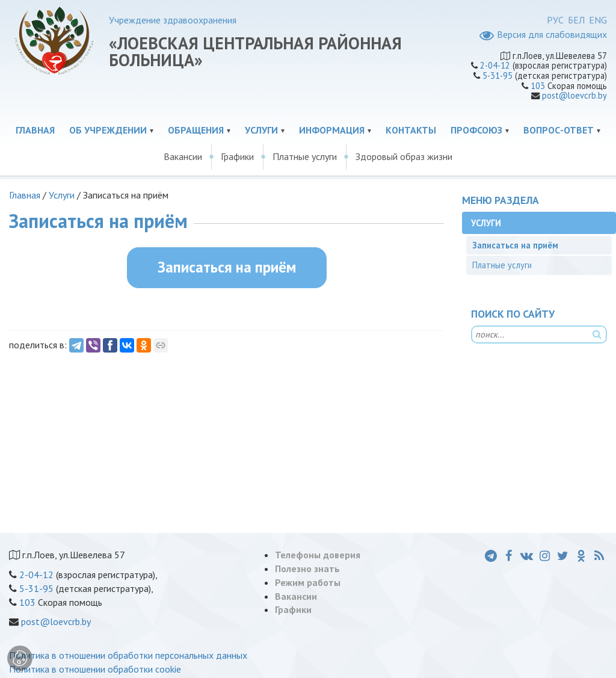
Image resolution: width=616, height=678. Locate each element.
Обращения (196, 130)
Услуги (261, 130)
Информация (332, 130)
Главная (35, 130)
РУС (555, 20)
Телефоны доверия (318, 555)
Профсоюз (476, 130)
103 (538, 86)
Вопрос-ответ (559, 130)
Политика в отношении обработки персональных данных (128, 655)
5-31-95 (497, 76)
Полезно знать (307, 569)
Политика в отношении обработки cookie (95, 669)
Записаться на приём (227, 267)
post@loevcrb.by (574, 95)
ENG (598, 20)
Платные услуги (305, 156)
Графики (237, 156)
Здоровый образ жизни (404, 156)
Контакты (411, 130)
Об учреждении (108, 130)
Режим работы (308, 582)
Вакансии (183, 156)
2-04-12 (495, 65)
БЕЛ (576, 20)
